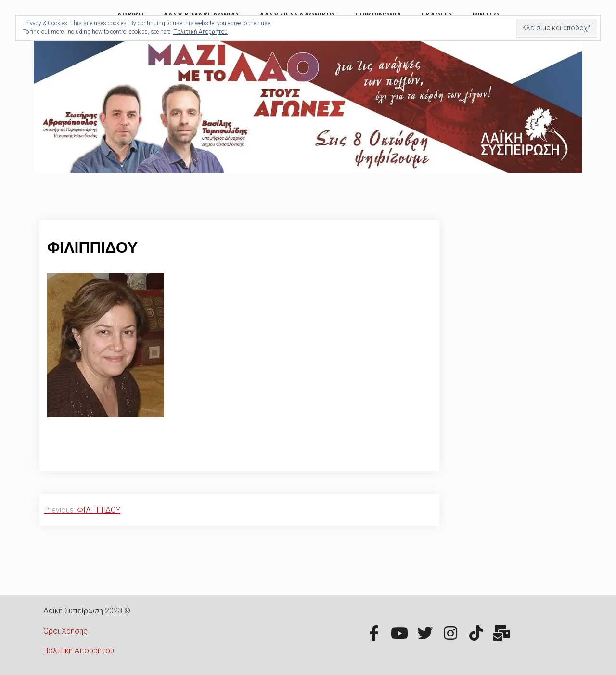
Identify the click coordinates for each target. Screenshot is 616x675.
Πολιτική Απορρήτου (79, 651)
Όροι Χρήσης (65, 631)
